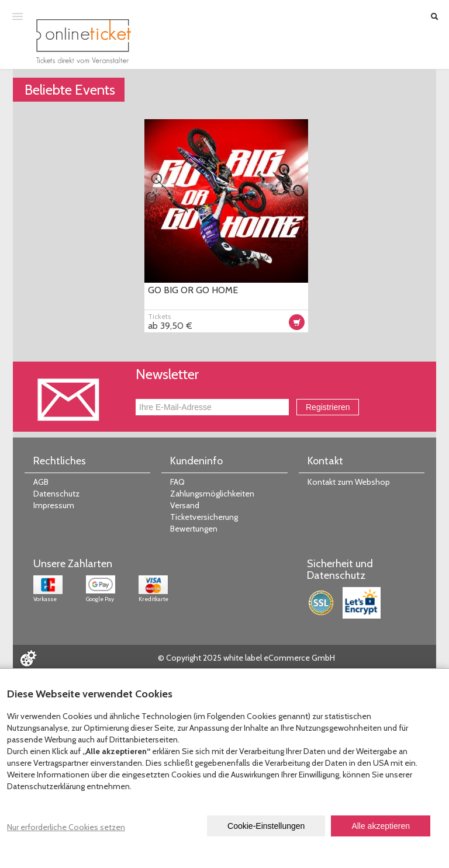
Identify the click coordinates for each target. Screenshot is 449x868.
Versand (185, 505)
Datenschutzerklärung (46, 786)
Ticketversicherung (204, 517)
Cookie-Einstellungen (266, 826)
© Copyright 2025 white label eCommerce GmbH (246, 658)
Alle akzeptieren (381, 826)
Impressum (54, 505)
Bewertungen (194, 529)
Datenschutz (56, 494)
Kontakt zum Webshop (349, 482)
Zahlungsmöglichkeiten (212, 494)
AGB (41, 482)
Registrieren (328, 407)
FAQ (177, 482)
